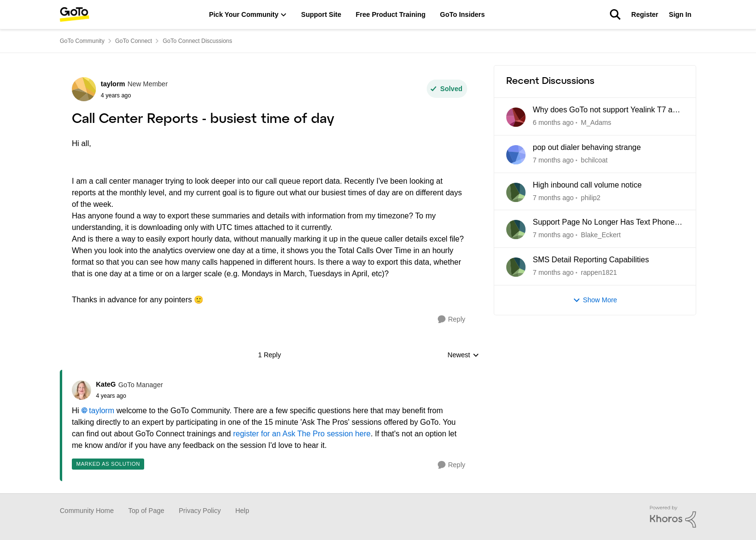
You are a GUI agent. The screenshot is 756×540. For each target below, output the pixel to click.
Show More (595, 300)
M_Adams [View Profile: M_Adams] (596, 122)
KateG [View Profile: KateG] (106, 384)
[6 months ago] (553, 123)
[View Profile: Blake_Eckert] (516, 229)
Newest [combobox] (463, 356)
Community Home (87, 511)
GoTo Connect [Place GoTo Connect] (134, 41)
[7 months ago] (553, 160)
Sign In (680, 14)
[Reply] (452, 319)
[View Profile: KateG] (81, 390)
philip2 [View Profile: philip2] (591, 197)
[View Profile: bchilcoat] (516, 155)
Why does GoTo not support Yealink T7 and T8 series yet (607, 110)
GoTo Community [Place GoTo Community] (82, 41)
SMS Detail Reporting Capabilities (591, 260)
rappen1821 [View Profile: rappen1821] (599, 272)
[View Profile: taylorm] (84, 89)
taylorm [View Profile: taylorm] (113, 84)
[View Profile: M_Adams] (516, 117)
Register (645, 14)
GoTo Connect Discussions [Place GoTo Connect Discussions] (197, 41)
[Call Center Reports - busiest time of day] (129, 396)
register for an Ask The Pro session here (302, 434)
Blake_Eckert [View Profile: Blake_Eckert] (601, 235)
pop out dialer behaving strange (587, 147)
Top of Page (146, 511)
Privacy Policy (200, 511)
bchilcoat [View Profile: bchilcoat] (594, 160)
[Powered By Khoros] (673, 517)
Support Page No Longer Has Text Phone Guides (604, 223)
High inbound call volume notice (587, 185)
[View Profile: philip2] (516, 192)
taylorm (102, 411)
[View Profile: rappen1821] (516, 267)
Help (242, 511)
